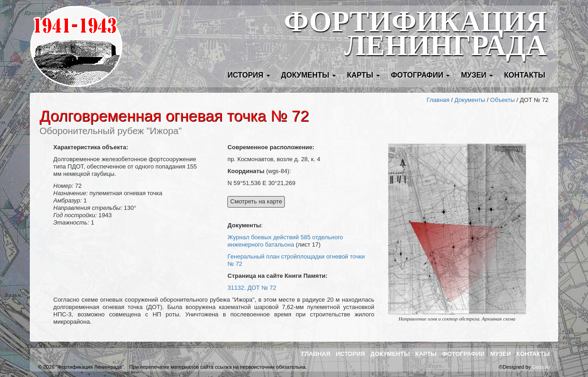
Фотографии (463, 354)
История (351, 354)
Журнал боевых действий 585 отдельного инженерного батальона (285, 241)
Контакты (525, 75)
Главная (438, 100)
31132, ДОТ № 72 (252, 288)
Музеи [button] (477, 75)
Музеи (500, 354)
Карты (426, 354)
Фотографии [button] (421, 75)
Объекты (503, 100)
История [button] (249, 75)
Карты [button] (363, 75)
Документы (470, 100)
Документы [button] (308, 75)
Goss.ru (541, 367)
